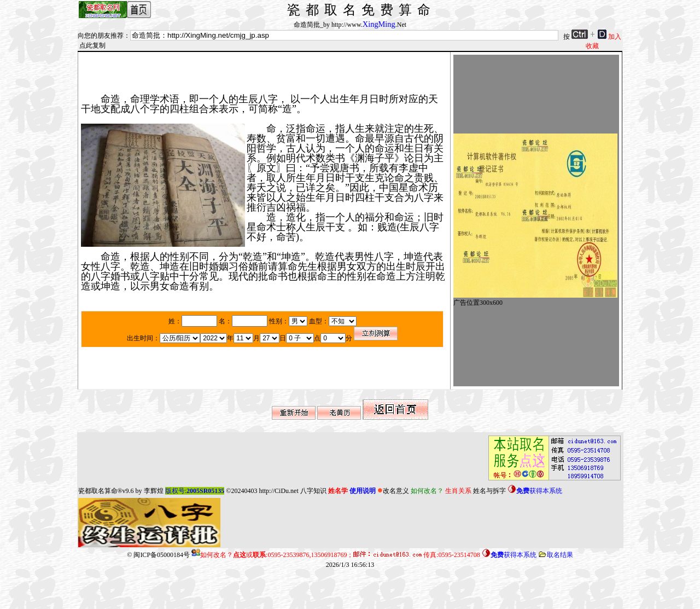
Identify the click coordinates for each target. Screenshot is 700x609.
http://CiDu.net (278, 491)
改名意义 (393, 491)
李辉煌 (154, 491)
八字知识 (313, 491)
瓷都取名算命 (98, 491)
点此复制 (92, 45)
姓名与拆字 (489, 491)
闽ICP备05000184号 (162, 555)
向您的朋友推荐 (101, 36)
